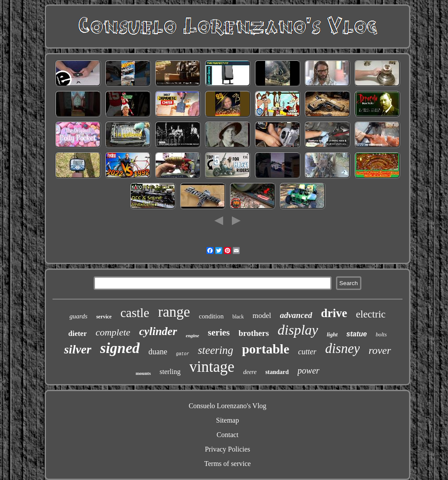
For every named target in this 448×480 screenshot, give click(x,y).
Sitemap (227, 420)
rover (380, 350)
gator (182, 354)
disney (342, 348)
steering (215, 350)
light (332, 334)
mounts (143, 373)
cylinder (158, 331)
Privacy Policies (227, 449)
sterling (170, 372)
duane (158, 352)
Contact (227, 435)
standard (277, 372)
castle (135, 313)
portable (266, 349)
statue (357, 334)
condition (212, 316)
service (104, 317)
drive (334, 313)
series (219, 332)
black (238, 317)
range (174, 312)
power (308, 371)
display (298, 330)
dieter (77, 334)
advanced (296, 315)
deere (250, 372)
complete (113, 332)
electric (371, 314)
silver (77, 349)
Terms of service (227, 464)
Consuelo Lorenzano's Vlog (227, 406)
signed (120, 348)
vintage (212, 367)
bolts (381, 334)
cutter (307, 352)
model (262, 316)
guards (79, 316)
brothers (254, 333)
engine (193, 335)
